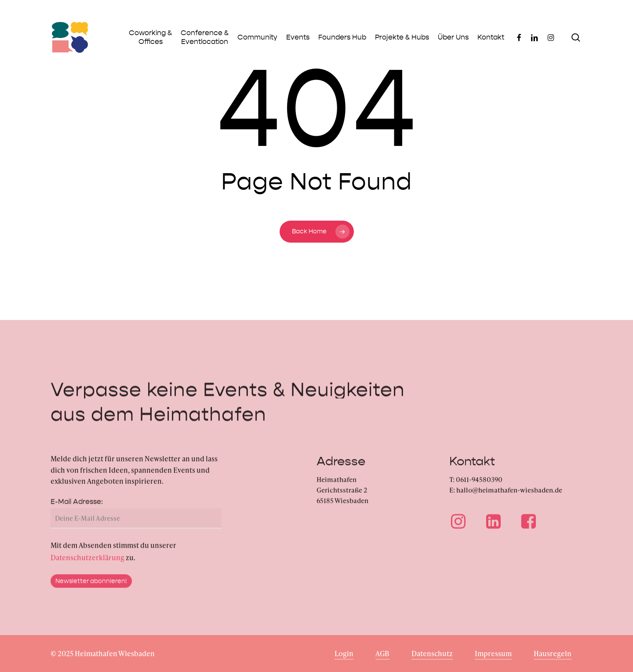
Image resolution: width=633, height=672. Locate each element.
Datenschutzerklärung (87, 566)
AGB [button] (382, 653)
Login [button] (344, 653)
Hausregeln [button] (553, 653)
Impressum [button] (493, 653)
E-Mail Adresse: (77, 510)
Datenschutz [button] (432, 653)
